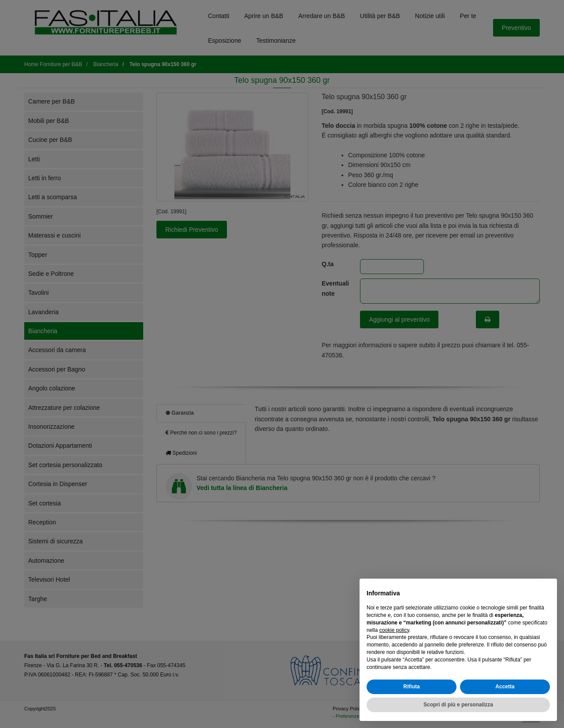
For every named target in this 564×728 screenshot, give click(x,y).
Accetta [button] (505, 687)
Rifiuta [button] (411, 687)
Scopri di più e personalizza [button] (458, 705)
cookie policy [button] (394, 630)
